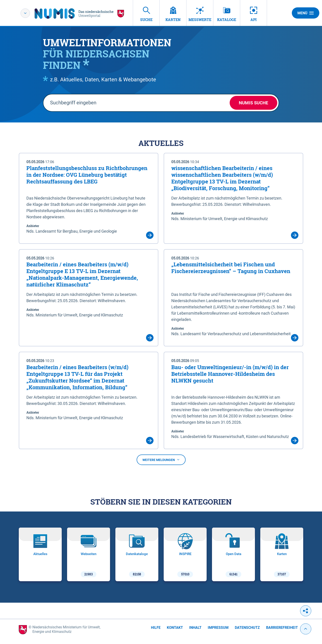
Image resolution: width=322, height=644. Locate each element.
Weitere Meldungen (161, 460)
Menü (306, 13)
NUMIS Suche (253, 103)
